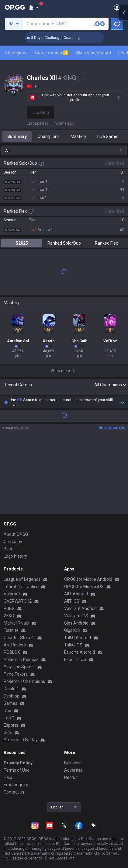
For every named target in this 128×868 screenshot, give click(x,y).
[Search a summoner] (99, 24)
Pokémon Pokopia (21, 660)
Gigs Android (76, 623)
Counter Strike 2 (19, 638)
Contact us (14, 792)
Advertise (73, 770)
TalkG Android (78, 638)
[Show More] (34, 7)
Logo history (15, 556)
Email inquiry (16, 785)
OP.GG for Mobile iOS (84, 587)
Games (10, 703)
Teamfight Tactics (21, 587)
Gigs (8, 732)
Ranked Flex (106, 243)
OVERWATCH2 (18, 601)
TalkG (9, 718)
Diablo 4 (11, 689)
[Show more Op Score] (123, 402)
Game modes (52, 53)
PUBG (9, 608)
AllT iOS (72, 601)
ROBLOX (12, 652)
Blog (8, 549)
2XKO (9, 616)
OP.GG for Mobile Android (88, 579)
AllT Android (76, 594)
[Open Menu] (117, 7)
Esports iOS (75, 660)
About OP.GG (16, 534)
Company (13, 542)
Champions (16, 53)
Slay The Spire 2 (19, 667)
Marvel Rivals (16, 623)
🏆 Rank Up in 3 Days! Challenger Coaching (70, 38)
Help (8, 777)
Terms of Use (17, 770)
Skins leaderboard (93, 53)
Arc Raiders (15, 645)
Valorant (12, 594)
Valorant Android (80, 608)
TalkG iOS (73, 645)
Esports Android (80, 652)
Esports (11, 725)
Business (73, 763)
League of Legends (22, 579)
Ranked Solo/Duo (64, 243)
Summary (17, 136)
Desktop (12, 696)
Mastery (78, 136)
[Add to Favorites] (83, 78)
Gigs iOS (72, 630)
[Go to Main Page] (15, 7)
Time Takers (16, 674)
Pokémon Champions (24, 681)
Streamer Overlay (21, 740)
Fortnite (11, 630)
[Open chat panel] (123, 109)
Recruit (71, 777)
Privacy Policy (18, 763)
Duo (7, 711)
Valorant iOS (76, 616)
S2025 (22, 243)
